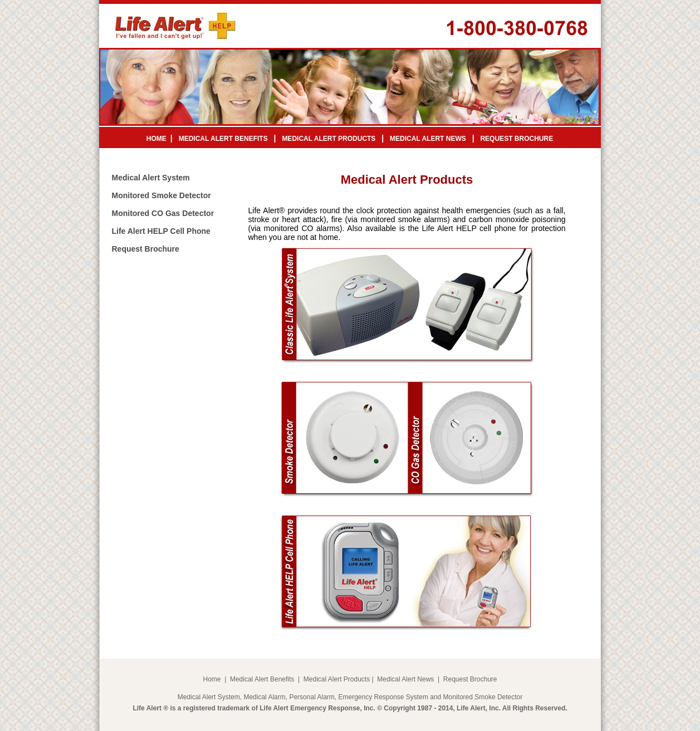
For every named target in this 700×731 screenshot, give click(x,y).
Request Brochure (146, 249)
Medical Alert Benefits (262, 679)
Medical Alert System (151, 178)
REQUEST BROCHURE (517, 139)
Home (212, 679)
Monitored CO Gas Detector (163, 213)
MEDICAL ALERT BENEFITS (223, 139)
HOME (156, 139)
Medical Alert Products (337, 679)
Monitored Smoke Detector (161, 195)
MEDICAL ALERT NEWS (428, 139)
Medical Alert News (405, 679)
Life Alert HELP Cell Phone (161, 231)
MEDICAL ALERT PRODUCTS (329, 139)
